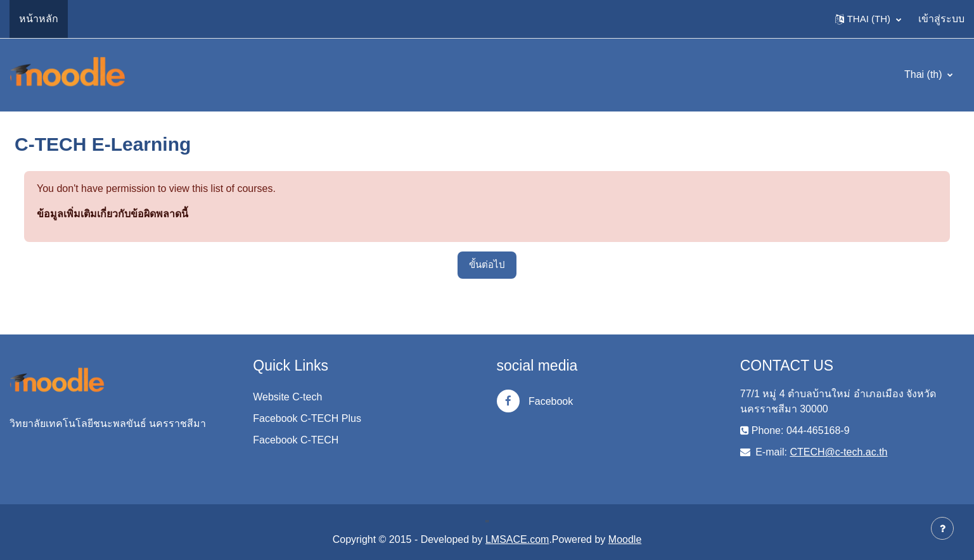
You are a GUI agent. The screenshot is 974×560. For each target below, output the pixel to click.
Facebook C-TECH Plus (307, 418)
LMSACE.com (517, 539)
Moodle (625, 539)
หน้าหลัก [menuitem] (39, 19)
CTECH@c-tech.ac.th (838, 452)
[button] (868, 19)
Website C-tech (287, 397)
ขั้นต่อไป (487, 264)
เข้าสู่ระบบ (941, 19)
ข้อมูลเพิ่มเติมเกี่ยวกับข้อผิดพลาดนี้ (112, 214)
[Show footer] (942, 528)
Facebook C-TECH (296, 440)
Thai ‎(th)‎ (925, 74)
